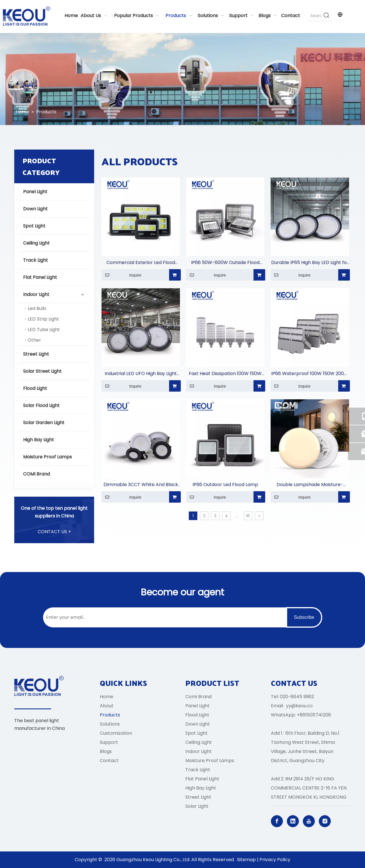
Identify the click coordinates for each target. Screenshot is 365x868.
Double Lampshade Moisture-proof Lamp (310, 485)
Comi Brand (198, 697)
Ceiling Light (36, 243)
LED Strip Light (43, 319)
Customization (116, 733)
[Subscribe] (304, 617)
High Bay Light (38, 440)
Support (109, 742)
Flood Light (35, 388)
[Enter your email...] (163, 617)
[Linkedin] (293, 821)
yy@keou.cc (300, 706)
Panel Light (35, 192)
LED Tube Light (44, 330)
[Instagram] (325, 821)
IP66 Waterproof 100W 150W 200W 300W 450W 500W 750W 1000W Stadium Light (310, 374)
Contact (109, 761)
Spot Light (34, 226)
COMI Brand (36, 474)
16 (248, 516)
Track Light (36, 260)
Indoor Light (36, 294)
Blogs (106, 751)
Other (34, 340)
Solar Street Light (42, 371)
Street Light (36, 354)
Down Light (35, 209)
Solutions (110, 724)
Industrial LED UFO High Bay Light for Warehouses (141, 374)
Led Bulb (37, 308)
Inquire (121, 275)
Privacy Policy (275, 860)
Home (107, 697)
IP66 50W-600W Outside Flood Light (225, 263)
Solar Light (197, 806)
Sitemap (246, 860)
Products (110, 715)
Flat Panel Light (40, 277)
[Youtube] (309, 821)
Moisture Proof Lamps (47, 457)
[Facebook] (277, 821)
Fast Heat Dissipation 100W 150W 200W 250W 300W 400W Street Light (225, 374)
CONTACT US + (54, 532)
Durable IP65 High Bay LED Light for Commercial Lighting (310, 263)
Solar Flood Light (41, 405)
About (107, 706)
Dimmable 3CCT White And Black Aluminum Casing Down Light (141, 485)
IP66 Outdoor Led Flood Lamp (225, 485)
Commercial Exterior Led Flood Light (141, 263)
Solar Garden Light (44, 423)
